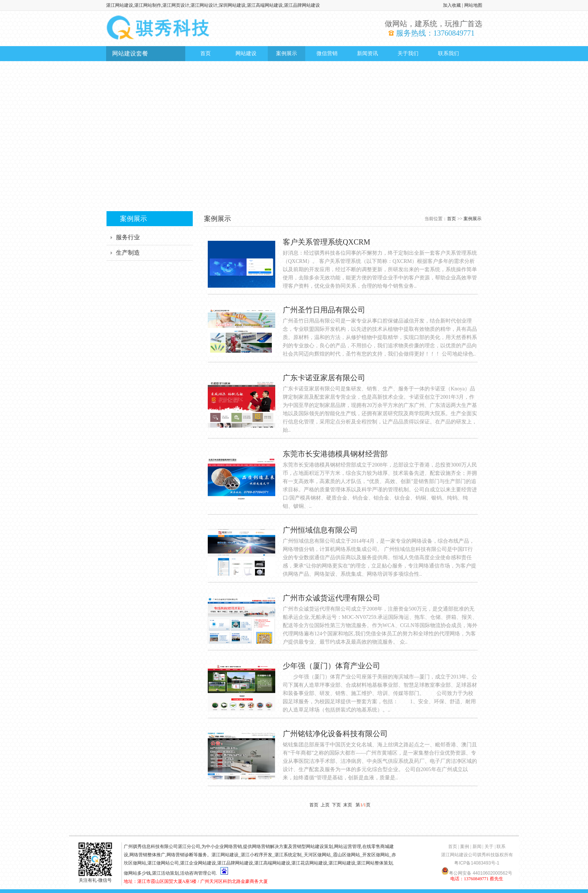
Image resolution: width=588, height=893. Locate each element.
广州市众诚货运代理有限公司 (331, 598)
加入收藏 (452, 5)
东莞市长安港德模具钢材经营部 (335, 454)
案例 (465, 846)
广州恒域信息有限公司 (320, 530)
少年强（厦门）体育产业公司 (331, 666)
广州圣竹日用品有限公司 (324, 310)
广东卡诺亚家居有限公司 (324, 378)
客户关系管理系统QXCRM (326, 242)
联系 (501, 846)
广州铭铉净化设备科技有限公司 (335, 734)
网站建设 (246, 53)
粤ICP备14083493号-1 (477, 863)
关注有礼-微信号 (95, 877)
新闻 (477, 846)
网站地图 (473, 5)
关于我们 (408, 53)
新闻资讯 (367, 53)
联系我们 (448, 53)
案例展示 (286, 53)
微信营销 (327, 53)
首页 (205, 53)
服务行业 (128, 237)
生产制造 (128, 253)
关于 (489, 846)
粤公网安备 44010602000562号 (477, 871)
